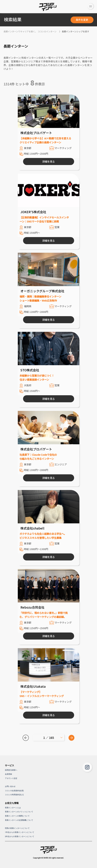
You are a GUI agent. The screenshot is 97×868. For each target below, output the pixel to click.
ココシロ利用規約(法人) (14, 795)
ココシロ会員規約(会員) (14, 791)
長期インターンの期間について (17, 816)
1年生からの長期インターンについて (20, 832)
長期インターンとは (13, 808)
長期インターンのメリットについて (19, 812)
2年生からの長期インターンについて (20, 836)
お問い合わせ (10, 786)
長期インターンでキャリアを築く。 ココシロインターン (30, 31)
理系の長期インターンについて (17, 828)
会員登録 (8, 774)
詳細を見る (49, 161)
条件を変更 (82, 20)
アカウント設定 (11, 778)
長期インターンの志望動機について (19, 820)
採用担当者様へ (11, 770)
